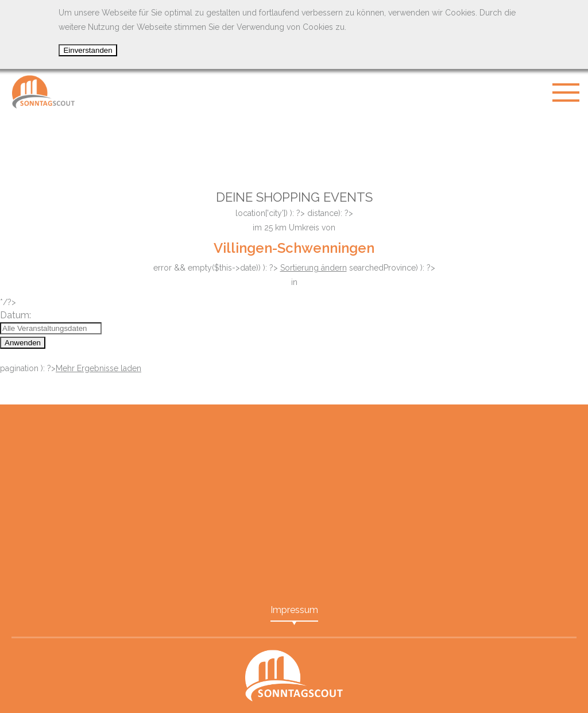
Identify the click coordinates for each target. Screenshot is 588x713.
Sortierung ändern (314, 268)
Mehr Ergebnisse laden (98, 368)
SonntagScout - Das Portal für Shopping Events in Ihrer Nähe (43, 92)
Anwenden (23, 343)
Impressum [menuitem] (294, 610)
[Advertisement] (294, 144)
